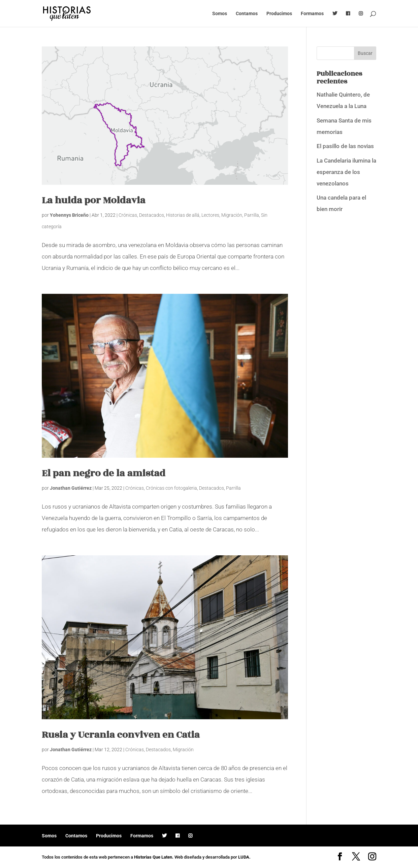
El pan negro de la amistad (104, 473)
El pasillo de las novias (345, 146)
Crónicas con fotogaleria (171, 488)
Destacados (152, 215)
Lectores (210, 215)
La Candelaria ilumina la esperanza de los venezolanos (346, 172)
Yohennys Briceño (69, 215)
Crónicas (128, 215)
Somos (220, 14)
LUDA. (244, 857)
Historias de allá (183, 215)
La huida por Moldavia (94, 200)
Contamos (247, 14)
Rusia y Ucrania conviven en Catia (121, 735)
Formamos (312, 14)
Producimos (279, 14)
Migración (232, 215)
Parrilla (252, 215)
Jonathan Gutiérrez (71, 488)
